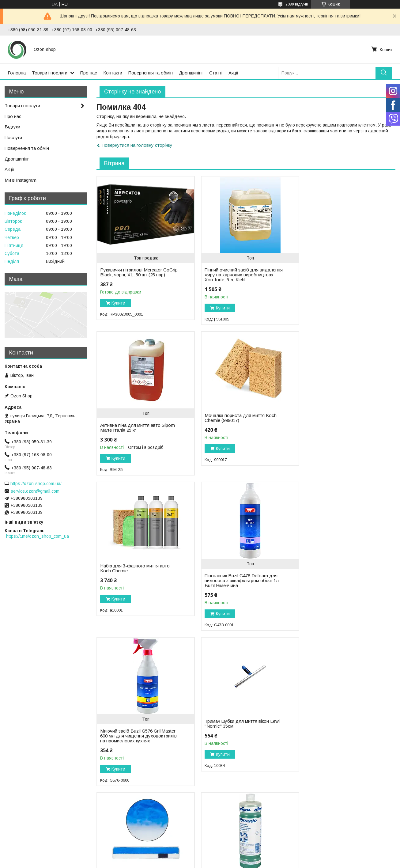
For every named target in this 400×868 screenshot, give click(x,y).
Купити (118, 308)
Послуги (13, 137)
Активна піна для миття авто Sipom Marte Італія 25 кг (341, 272)
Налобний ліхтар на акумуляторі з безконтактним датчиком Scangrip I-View (238, 731)
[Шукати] (384, 73)
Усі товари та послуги (369, 800)
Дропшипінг (191, 73)
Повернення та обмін (151, 73)
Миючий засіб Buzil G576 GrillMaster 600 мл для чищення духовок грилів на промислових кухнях (138, 586)
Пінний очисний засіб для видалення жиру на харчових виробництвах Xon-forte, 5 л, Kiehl (238, 275)
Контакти (113, 73)
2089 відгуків (297, 4)
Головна (17, 73)
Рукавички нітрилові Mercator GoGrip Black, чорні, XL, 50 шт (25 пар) (135, 275)
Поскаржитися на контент (186, 862)
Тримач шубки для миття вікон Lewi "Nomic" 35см (239, 573)
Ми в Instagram (21, 180)
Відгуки (12, 127)
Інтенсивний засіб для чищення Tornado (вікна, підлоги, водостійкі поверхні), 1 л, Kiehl (136, 741)
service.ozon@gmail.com (35, 491)
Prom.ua (229, 857)
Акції (233, 73)
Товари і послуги (50, 73)
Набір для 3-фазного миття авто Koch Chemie (237, 418)
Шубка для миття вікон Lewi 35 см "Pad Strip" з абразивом (340, 573)
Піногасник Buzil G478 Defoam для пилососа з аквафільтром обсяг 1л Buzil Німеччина (341, 430)
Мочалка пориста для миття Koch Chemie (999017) (136, 418)
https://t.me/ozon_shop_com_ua (38, 536)
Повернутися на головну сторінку (137, 145)
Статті (216, 73)
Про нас (89, 73)
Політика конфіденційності (234, 862)
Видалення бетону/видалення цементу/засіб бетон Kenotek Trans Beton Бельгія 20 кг (341, 741)
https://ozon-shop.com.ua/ (36, 483)
